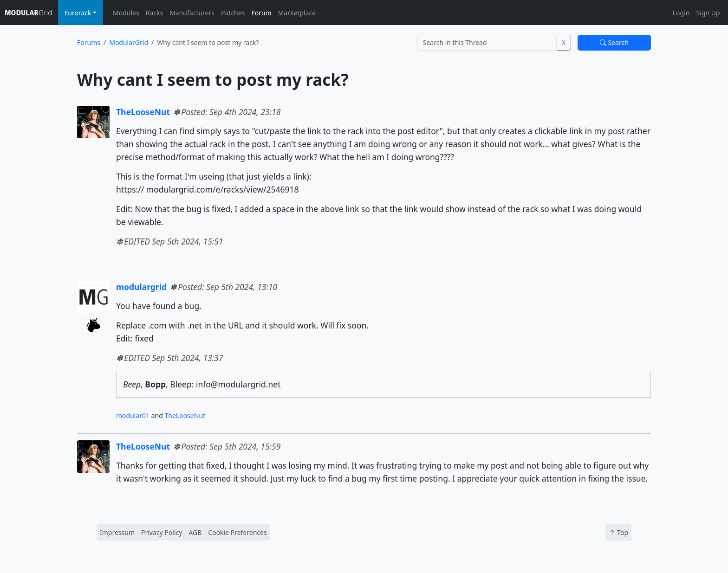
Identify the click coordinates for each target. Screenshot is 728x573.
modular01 (133, 415)
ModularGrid (129, 42)
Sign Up (708, 13)
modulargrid (141, 287)
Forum (261, 13)
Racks (154, 13)
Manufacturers (192, 13)
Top (618, 532)
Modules (126, 13)
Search (614, 42)
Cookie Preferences (237, 532)
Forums (89, 42)
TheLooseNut (143, 112)
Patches (233, 13)
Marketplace (297, 13)
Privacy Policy (162, 532)
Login (681, 13)
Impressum (117, 532)
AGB (195, 532)
